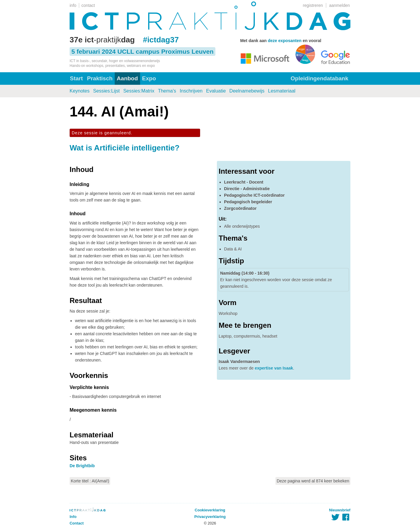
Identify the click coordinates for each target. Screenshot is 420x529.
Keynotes (80, 91)
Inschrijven (191, 91)
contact (88, 5)
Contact (77, 523)
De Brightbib (82, 466)
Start (76, 78)
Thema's (167, 91)
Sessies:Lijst (106, 91)
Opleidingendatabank (319, 78)
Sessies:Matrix (139, 91)
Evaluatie (216, 91)
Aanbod (127, 78)
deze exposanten (285, 41)
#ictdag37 (161, 40)
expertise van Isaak (274, 368)
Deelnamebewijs (247, 91)
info (73, 5)
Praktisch (100, 78)
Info (73, 517)
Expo (149, 78)
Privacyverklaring (210, 517)
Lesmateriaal (282, 91)
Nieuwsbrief (340, 510)
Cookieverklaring (210, 510)
